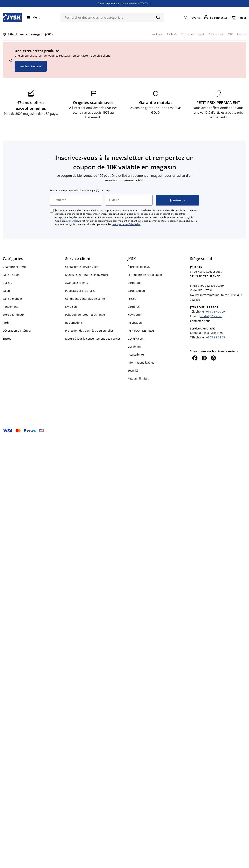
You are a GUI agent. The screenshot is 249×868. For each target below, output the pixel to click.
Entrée (7, 339)
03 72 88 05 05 (216, 337)
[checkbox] (52, 211)
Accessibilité (136, 354)
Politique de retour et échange (85, 315)
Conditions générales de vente (85, 299)
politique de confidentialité (126, 224)
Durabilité (134, 347)
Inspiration (135, 323)
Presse (132, 299)
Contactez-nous (200, 321)
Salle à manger (12, 299)
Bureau (7, 283)
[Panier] (239, 18)
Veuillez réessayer (31, 66)
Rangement (10, 307)
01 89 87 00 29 (216, 311)
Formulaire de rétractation (145, 275)
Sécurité (133, 370)
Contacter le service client (207, 333)
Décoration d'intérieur (17, 331)
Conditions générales (67, 221)
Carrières (134, 307)
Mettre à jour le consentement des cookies (93, 339)
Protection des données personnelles (89, 331)
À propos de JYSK (139, 267)
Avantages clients (77, 283)
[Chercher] (158, 17)
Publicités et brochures (80, 291)
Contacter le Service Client (82, 267)
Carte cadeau (136, 291)
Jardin (7, 323)
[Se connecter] (216, 18)
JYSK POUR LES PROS (141, 331)
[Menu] (33, 18)
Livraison (71, 307)
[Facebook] (195, 358)
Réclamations (74, 323)
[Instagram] (204, 358)
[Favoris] (192, 18)
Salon (6, 291)
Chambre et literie (15, 267)
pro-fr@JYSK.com (211, 316)
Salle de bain (11, 275)
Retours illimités (138, 378)
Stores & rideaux (14, 315)
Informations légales (141, 362)
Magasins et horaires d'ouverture (87, 275)
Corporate (134, 283)
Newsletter (135, 315)
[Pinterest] (213, 358)
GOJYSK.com (136, 339)
